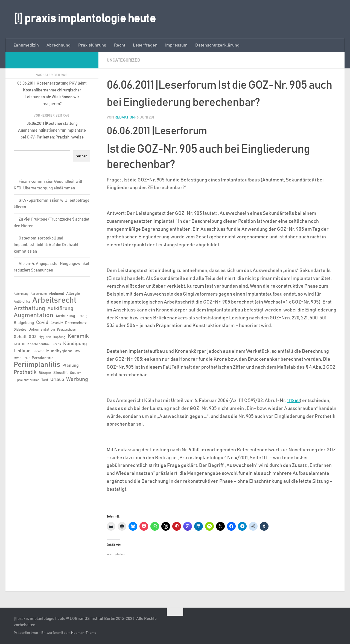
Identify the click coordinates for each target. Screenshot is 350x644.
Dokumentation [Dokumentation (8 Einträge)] (42, 330)
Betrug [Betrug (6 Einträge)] (82, 316)
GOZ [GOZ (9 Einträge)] (33, 337)
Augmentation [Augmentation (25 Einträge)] (33, 315)
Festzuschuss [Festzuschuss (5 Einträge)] (66, 330)
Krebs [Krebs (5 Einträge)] (57, 344)
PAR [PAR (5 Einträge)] (27, 358)
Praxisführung (92, 45)
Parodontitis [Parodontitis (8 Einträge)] (43, 358)
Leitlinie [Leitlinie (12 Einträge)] (22, 351)
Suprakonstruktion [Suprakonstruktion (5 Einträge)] (27, 380)
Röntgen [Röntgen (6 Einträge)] (45, 373)
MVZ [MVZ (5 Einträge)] (78, 351)
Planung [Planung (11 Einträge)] (71, 365)
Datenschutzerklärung (217, 45)
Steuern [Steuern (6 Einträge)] (76, 373)
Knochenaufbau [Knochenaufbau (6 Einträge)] (39, 344)
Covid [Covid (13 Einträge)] (42, 323)
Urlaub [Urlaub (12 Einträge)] (57, 380)
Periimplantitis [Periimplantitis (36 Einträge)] (37, 365)
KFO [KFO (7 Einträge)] (17, 344)
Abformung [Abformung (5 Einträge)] (21, 294)
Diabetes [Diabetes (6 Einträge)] (20, 330)
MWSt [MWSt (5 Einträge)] (18, 358)
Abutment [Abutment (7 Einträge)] (56, 294)
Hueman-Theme (84, 633)
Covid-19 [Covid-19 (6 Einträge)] (57, 323)
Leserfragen (145, 45)
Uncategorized (123, 60)
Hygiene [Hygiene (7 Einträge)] (45, 337)
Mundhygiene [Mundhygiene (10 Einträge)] (59, 351)
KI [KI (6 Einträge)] (24, 344)
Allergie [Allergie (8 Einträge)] (73, 294)
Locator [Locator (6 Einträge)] (38, 351)
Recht (120, 45)
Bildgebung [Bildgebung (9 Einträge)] (24, 323)
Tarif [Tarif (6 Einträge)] (45, 380)
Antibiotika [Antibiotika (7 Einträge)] (22, 302)
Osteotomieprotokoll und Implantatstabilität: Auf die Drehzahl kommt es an (46, 245)
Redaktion (125, 117)
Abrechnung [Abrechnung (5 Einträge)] (39, 294)
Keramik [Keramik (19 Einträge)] (78, 336)
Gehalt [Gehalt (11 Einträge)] (20, 337)
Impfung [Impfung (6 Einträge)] (59, 337)
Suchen (81, 156)
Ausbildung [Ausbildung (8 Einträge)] (65, 316)
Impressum (176, 45)
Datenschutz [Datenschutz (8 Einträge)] (76, 323)
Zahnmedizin (26, 45)
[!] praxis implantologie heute (85, 19)
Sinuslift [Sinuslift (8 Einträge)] (61, 373)
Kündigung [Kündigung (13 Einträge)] (75, 344)
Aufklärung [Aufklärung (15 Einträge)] (60, 309)
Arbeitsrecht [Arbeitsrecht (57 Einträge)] (54, 301)
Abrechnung (59, 45)
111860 (294, 400)
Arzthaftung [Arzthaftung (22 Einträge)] (29, 308)
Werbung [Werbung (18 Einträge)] (77, 379)
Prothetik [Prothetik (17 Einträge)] (25, 372)
